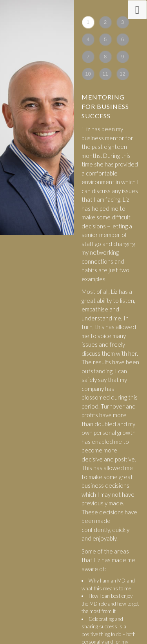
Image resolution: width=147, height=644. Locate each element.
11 (105, 74)
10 (88, 74)
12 (122, 74)
